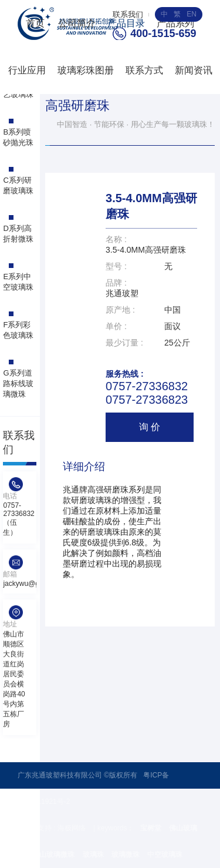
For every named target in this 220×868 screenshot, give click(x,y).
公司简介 (77, 23)
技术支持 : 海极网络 (55, 828)
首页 (35, 23)
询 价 (150, 427)
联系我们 (128, 14)
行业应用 (27, 70)
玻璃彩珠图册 (86, 70)
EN (192, 14)
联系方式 (144, 70)
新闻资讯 (194, 70)
